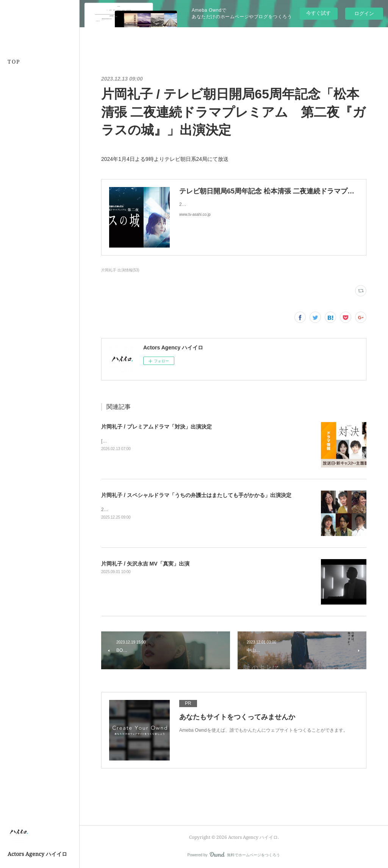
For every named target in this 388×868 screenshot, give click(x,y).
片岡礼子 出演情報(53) (120, 270)
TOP (14, 62)
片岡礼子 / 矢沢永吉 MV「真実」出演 (145, 564)
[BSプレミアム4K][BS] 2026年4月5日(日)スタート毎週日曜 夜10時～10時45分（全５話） (192, 441)
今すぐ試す (318, 13)
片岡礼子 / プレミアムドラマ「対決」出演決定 (156, 427)
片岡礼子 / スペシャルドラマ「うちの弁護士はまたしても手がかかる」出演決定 (196, 495)
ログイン (364, 13)
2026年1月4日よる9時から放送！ (135, 510)
